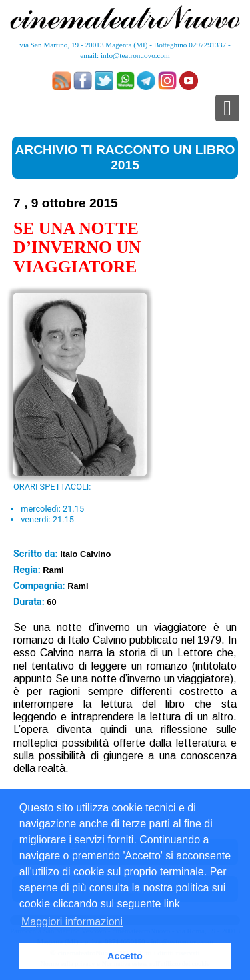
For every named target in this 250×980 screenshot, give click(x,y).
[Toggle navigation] (227, 108)
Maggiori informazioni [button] (72, 922)
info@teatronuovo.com (135, 55)
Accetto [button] (125, 956)
